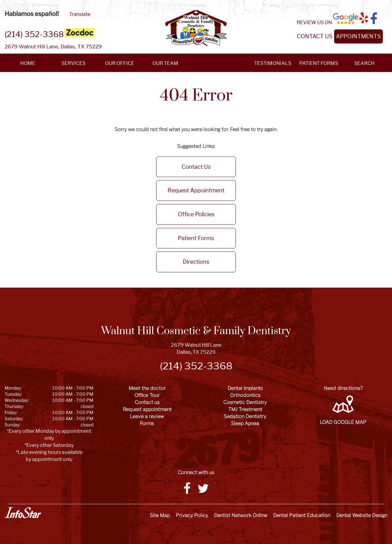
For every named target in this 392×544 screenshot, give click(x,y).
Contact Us (196, 167)
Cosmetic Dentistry (245, 402)
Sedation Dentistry (245, 416)
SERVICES (73, 63)
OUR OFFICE (120, 63)
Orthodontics (245, 395)
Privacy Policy (192, 515)
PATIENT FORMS (319, 63)
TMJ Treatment (245, 409)
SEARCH (364, 63)
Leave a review (147, 416)
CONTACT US (315, 36)
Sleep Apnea (245, 423)
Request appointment (147, 409)
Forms (147, 423)
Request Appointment (196, 190)
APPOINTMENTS (358, 36)
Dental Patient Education (302, 515)
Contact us (147, 402)
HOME (28, 63)
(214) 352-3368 (34, 34)
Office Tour (147, 395)
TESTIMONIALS (273, 63)
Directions (196, 262)
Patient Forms (196, 238)
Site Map (160, 515)
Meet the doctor (147, 388)
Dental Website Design (362, 515)
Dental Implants (245, 388)
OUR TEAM (165, 63)
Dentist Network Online (241, 515)
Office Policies (196, 214)
